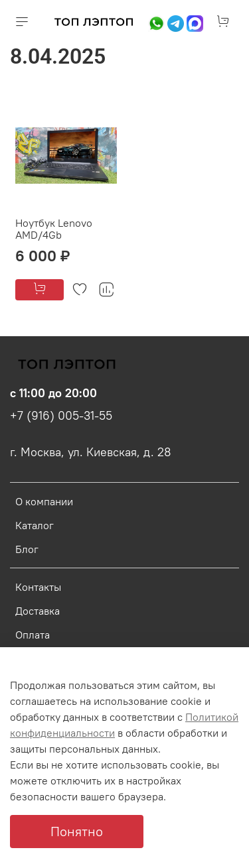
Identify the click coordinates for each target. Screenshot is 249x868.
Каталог (35, 525)
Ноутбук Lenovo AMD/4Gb (54, 229)
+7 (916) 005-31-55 (61, 416)
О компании (44, 501)
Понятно (77, 831)
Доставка (38, 611)
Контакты (38, 587)
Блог (27, 549)
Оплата (33, 635)
